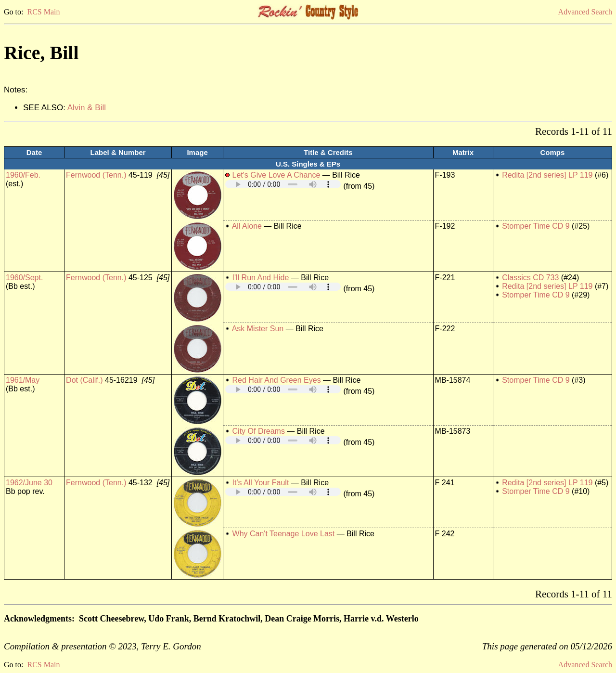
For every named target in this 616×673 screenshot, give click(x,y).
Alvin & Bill (87, 108)
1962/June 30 (29, 483)
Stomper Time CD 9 (536, 226)
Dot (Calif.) (84, 380)
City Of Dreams (259, 431)
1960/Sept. (24, 278)
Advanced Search (585, 12)
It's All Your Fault (261, 483)
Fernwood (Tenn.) (96, 175)
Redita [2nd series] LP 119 (547, 175)
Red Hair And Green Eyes (277, 380)
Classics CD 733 (530, 278)
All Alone (247, 226)
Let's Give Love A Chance (276, 175)
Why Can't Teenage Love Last (284, 534)
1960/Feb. (23, 175)
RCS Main (43, 12)
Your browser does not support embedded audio (283, 184)
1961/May (23, 380)
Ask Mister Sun (258, 329)
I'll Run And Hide (261, 278)
